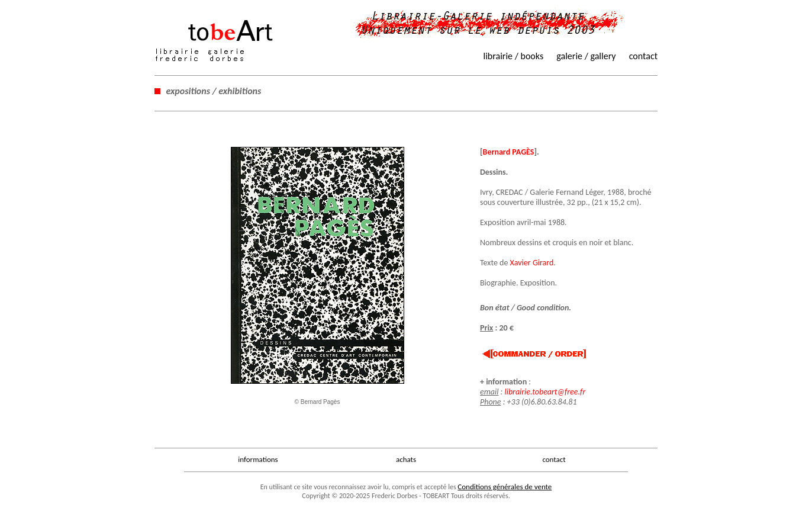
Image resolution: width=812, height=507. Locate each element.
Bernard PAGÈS (509, 152)
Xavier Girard (532, 263)
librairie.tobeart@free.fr (545, 392)
